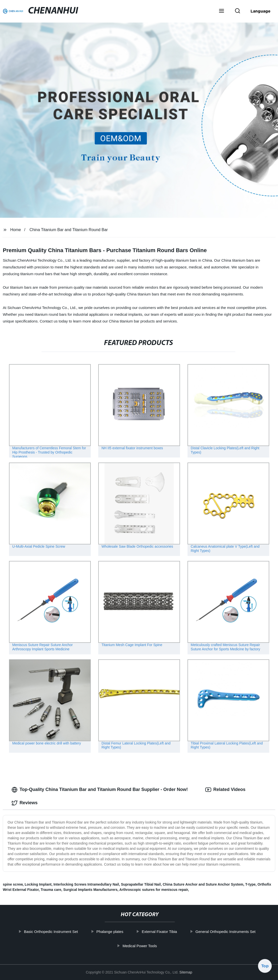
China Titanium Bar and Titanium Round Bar (69, 230)
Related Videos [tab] (225, 790)
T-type (250, 884)
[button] (221, 11)
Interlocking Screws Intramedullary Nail (86, 884)
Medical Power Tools (142, 946)
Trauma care (51, 890)
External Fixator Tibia (162, 932)
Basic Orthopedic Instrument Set (53, 932)
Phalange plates (112, 932)
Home (16, 230)
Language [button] (260, 11)
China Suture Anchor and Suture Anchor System (203, 884)
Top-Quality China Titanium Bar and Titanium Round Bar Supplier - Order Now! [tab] (100, 790)
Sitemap (186, 972)
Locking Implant (38, 884)
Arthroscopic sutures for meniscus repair (154, 890)
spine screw (13, 884)
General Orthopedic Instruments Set (228, 932)
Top (265, 965)
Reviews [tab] (24, 803)
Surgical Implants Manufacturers (90, 890)
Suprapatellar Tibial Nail (141, 884)
